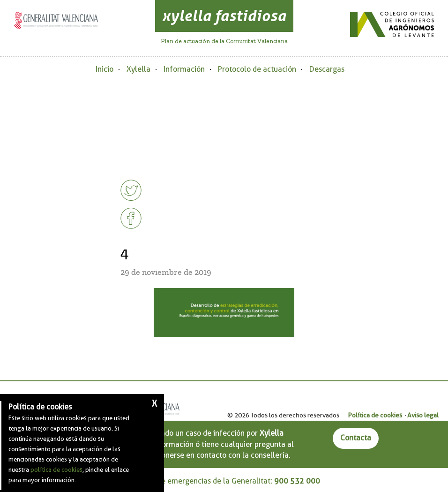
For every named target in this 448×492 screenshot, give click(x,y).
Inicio (105, 69)
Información (184, 69)
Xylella (138, 69)
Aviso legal (423, 415)
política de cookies (56, 469)
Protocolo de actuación (257, 69)
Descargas (327, 69)
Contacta (356, 438)
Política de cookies (375, 415)
